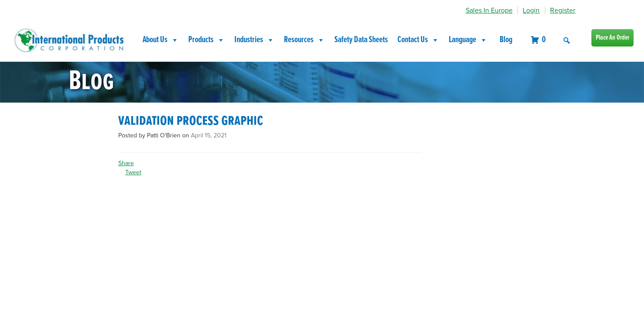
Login (531, 10)
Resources (304, 40)
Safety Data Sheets (361, 40)
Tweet (133, 172)
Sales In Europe (489, 10)
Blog (506, 40)
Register (563, 10)
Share (126, 163)
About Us (161, 40)
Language (468, 40)
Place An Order (612, 38)
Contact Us (418, 40)
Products (207, 40)
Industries (254, 40)
